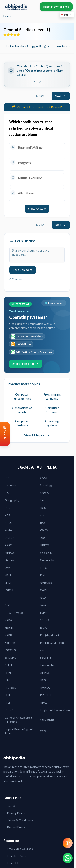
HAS (7, 515)
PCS (7, 508)
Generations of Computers (22, 410)
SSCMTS (46, 658)
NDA (43, 598)
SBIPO (44, 620)
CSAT (44, 478)
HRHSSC (10, 688)
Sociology (46, 485)
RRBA (8, 620)
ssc (42, 650)
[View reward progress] (68, 843)
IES (7, 493)
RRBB (8, 635)
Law (43, 500)
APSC (8, 523)
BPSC (8, 545)
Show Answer (37, 209)
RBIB (43, 575)
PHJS (8, 673)
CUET (9, 665)
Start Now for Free (56, 7)
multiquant (47, 720)
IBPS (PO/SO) (14, 613)
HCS (43, 508)
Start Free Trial (26, 364)
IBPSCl (45, 613)
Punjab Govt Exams (53, 643)
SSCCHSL (11, 650)
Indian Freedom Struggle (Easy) (28, 46)
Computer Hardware (22, 423)
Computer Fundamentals (22, 396)
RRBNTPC (47, 695)
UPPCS (45, 545)
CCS (43, 731)
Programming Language (52, 396)
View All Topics (37, 435)
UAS (7, 680)
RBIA (8, 575)
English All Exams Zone (55, 710)
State (8, 530)
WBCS (44, 530)
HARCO (45, 688)
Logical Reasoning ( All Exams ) (19, 731)
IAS (7, 478)
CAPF (44, 590)
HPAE (44, 702)
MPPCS (10, 553)
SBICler (10, 628)
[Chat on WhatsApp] (68, 858)
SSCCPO (11, 658)
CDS (7, 605)
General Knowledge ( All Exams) (18, 720)
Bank (43, 605)
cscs (43, 515)
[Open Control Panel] (3, 434)
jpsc (43, 538)
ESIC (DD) (11, 590)
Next (61, 96)
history (45, 493)
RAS (43, 523)
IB (6, 598)
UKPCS (9, 538)
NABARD (46, 583)
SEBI (8, 583)
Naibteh (10, 643)
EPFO (44, 568)
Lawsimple (47, 665)
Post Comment (23, 270)
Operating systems (52, 423)
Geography (12, 500)
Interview (11, 485)
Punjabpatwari (49, 635)
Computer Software (52, 410)
